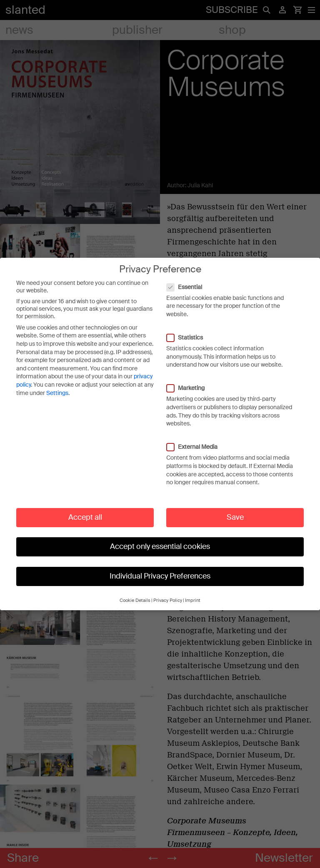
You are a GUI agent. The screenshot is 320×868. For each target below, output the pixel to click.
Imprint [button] (193, 592)
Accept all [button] (85, 508)
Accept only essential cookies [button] (160, 538)
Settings (57, 384)
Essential (189, 278)
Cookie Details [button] (135, 592)
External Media (196, 438)
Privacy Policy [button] (168, 592)
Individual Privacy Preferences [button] (160, 567)
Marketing (190, 380)
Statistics (189, 329)
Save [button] (235, 508)
